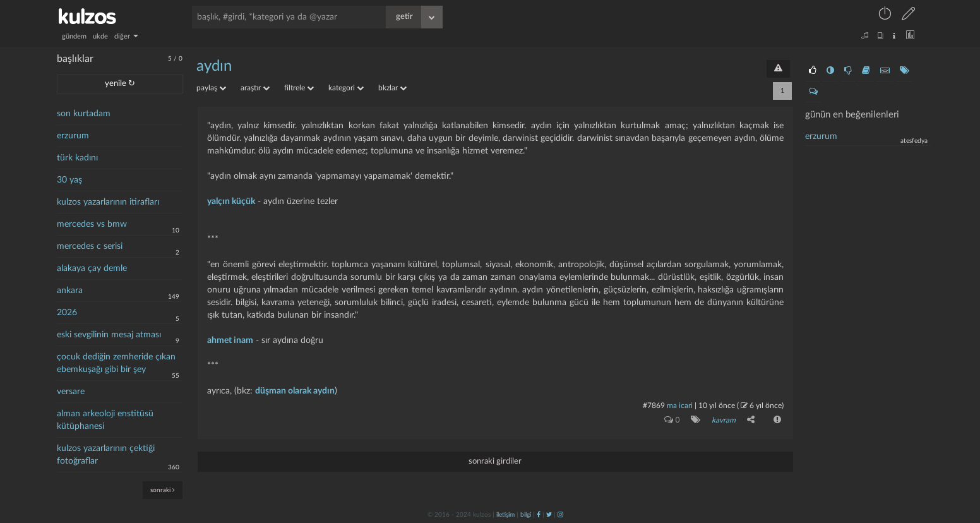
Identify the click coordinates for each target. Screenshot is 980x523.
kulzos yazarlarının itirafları (108, 202)
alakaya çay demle (92, 268)
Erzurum (821, 136)
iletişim (505, 515)
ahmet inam (230, 340)
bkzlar (392, 88)
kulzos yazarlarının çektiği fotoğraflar (106, 455)
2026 (67, 313)
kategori (346, 88)
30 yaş (69, 180)
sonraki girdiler (495, 461)
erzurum (73, 136)
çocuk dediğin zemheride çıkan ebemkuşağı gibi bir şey (116, 363)
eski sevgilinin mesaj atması (109, 335)
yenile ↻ (120, 84)
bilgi (526, 515)
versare (71, 392)
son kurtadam (84, 114)
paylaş (211, 88)
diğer (126, 36)
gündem (74, 36)
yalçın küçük (231, 201)
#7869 (654, 406)
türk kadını (77, 158)
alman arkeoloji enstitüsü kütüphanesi (105, 420)
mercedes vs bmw (92, 224)
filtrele (299, 88)
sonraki (163, 490)
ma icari (680, 406)
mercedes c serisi (90, 246)
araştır (255, 88)
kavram (724, 420)
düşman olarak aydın (295, 391)
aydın (214, 66)
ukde (100, 36)
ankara (70, 291)
